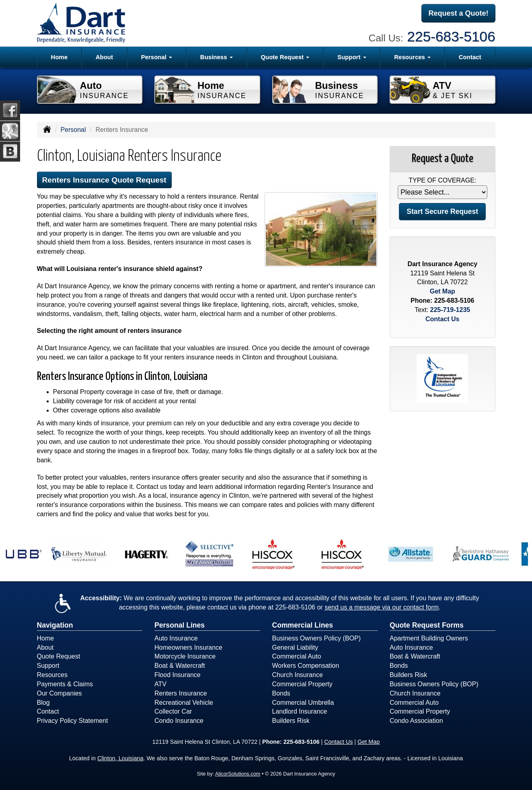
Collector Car (173, 711)
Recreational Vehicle (184, 703)
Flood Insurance (178, 675)
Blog (43, 703)
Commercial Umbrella (303, 703)
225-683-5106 (451, 36)
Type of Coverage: (442, 180)
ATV (160, 684)
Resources (52, 675)
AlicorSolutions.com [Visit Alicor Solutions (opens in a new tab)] (238, 774)
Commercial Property (302, 684)
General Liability (295, 647)
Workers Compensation (306, 666)
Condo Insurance (179, 721)
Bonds (281, 693)
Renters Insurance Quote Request (104, 180)
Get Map (443, 291)
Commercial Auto (297, 656)
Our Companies (60, 693)
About (104, 57)
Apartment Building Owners (429, 638)
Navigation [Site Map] (55, 625)
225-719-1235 (450, 310)
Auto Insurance (176, 638)
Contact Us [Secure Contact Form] (442, 319)
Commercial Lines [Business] (303, 625)
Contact (470, 57)
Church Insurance (298, 675)
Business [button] (217, 57)
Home (59, 57)
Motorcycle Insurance (185, 656)
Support (48, 666)
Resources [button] (412, 57)
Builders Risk (291, 721)
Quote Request (59, 656)
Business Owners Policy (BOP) (317, 638)
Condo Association (416, 721)
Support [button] (352, 57)
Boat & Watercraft (180, 666)
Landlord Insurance (300, 711)
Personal (73, 130)
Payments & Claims (65, 684)
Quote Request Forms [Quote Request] (427, 625)
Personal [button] (157, 57)
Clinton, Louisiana (120, 758)
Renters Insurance (181, 693)
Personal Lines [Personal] (180, 625)
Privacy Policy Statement (73, 721)
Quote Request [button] (285, 57)
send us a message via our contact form (382, 607)
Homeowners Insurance (188, 647)
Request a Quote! (458, 13)
